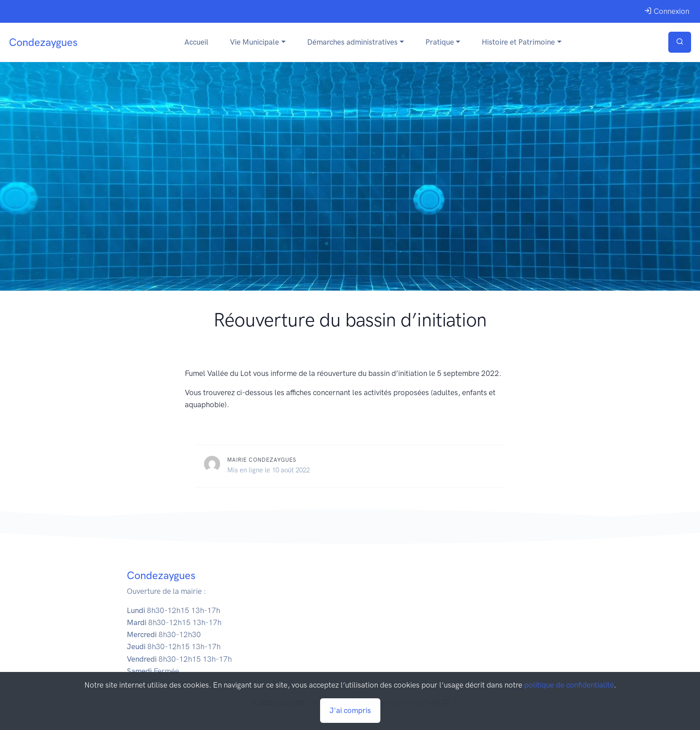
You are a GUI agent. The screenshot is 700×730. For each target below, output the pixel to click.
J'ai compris (350, 710)
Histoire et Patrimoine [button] (518, 42)
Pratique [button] (440, 42)
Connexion (667, 11)
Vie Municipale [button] (254, 42)
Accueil (196, 42)
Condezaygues (43, 42)
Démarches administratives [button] (352, 42)
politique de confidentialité (569, 685)
